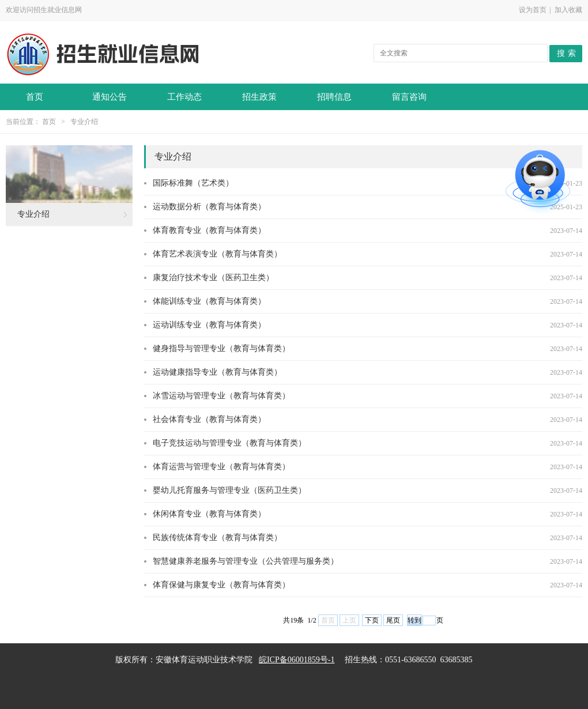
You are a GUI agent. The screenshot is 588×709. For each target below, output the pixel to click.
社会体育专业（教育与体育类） (209, 419)
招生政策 (259, 97)
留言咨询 (409, 97)
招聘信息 (334, 97)
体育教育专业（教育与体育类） (209, 230)
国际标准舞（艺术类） (193, 183)
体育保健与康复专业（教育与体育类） (221, 585)
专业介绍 (84, 122)
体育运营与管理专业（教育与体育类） (221, 467)
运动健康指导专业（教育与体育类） (217, 372)
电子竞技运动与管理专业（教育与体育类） (229, 443)
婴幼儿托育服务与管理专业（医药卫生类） (229, 490)
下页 (372, 620)
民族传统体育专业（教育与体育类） (217, 538)
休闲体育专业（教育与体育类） (209, 514)
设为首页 (533, 10)
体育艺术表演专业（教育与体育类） (217, 254)
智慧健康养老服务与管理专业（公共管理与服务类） (246, 561)
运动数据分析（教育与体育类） (209, 207)
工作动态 (184, 97)
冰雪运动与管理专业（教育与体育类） (221, 396)
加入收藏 (568, 10)
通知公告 (110, 97)
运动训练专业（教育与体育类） (209, 325)
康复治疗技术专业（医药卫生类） (213, 278)
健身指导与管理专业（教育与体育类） (221, 348)
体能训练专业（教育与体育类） (209, 301)
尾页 (393, 620)
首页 (35, 97)
